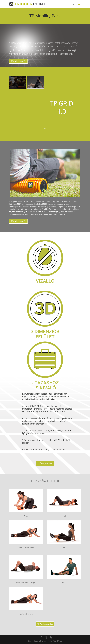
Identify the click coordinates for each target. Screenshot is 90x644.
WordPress (58, 641)
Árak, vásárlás (20, 61)
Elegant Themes (40, 641)
